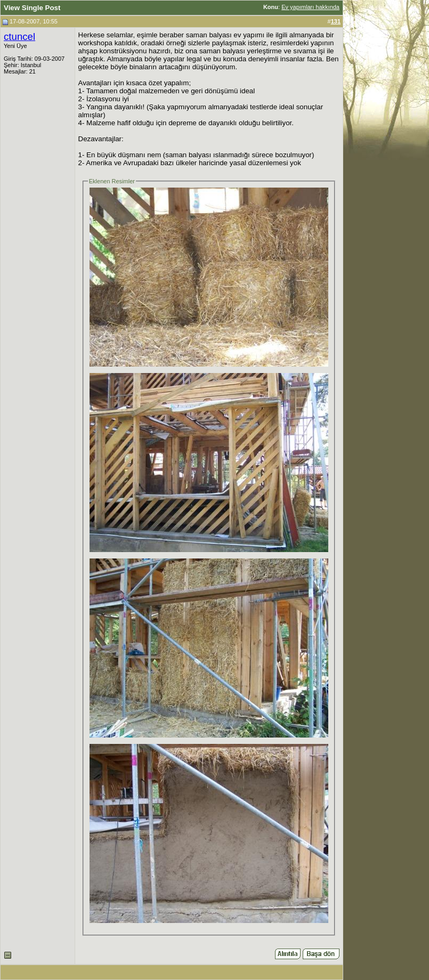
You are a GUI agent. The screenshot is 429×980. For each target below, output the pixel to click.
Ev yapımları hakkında (310, 7)
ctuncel (19, 37)
